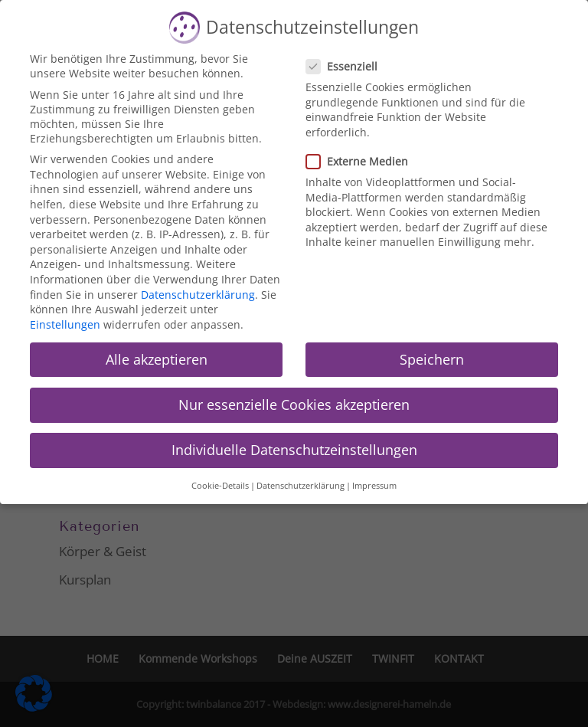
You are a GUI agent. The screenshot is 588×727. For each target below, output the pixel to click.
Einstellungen (65, 324)
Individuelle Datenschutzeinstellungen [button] (294, 450)
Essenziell (348, 66)
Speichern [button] (432, 359)
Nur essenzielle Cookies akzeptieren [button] (294, 404)
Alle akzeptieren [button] (157, 359)
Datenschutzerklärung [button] (301, 486)
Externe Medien (363, 161)
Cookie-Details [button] (220, 486)
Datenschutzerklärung (198, 295)
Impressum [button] (374, 486)
